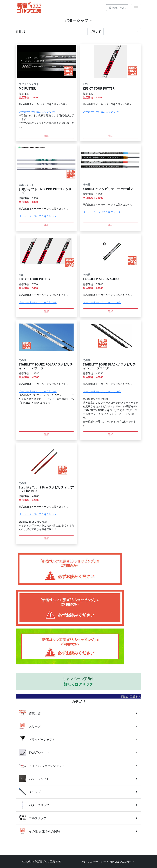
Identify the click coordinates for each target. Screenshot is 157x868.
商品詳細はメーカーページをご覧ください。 (44, 104)
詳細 (46, 136)
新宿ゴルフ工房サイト (122, 862)
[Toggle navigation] (136, 8)
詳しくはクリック (78, 684)
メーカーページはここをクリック (38, 112)
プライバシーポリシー (94, 862)
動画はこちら (117, 8)
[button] (114, 32)
